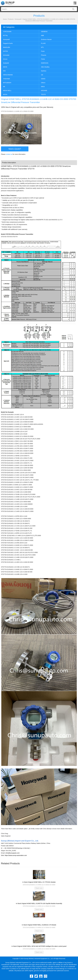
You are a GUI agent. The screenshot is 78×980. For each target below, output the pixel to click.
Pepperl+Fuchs (8, 43)
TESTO (43, 94)
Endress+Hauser (46, 39)
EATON (5, 51)
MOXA (5, 94)
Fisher (43, 59)
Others (43, 83)
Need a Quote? (15, 149)
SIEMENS (44, 32)
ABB (42, 35)
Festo (43, 51)
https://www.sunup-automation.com (16, 855)
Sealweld (6, 63)
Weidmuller (7, 47)
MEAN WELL (7, 91)
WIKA (43, 87)
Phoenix (44, 55)
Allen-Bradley (45, 67)
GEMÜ (43, 79)
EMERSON (45, 63)
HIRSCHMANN (8, 75)
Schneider (6, 55)
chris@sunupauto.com (12, 853)
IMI (4, 87)
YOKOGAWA (7, 32)
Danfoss (44, 71)
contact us (9, 154)
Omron (5, 59)
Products (11, 19)
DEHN (5, 67)
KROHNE (44, 91)
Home (5, 19)
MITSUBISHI (7, 83)
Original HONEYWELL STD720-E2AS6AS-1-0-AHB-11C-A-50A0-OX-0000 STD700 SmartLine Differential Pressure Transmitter (49, 20)
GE (42, 75)
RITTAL (5, 35)
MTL (42, 47)
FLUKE (43, 43)
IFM (4, 71)
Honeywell (18, 19)
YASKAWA (6, 79)
